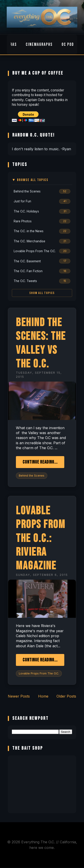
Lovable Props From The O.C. (39, 673)
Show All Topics (42, 293)
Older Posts (66, 696)
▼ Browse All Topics (30, 180)
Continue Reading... (40, 462)
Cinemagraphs (39, 45)
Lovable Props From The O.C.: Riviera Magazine (41, 538)
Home (43, 696)
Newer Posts (19, 696)
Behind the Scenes (32, 476)
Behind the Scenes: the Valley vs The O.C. (41, 343)
